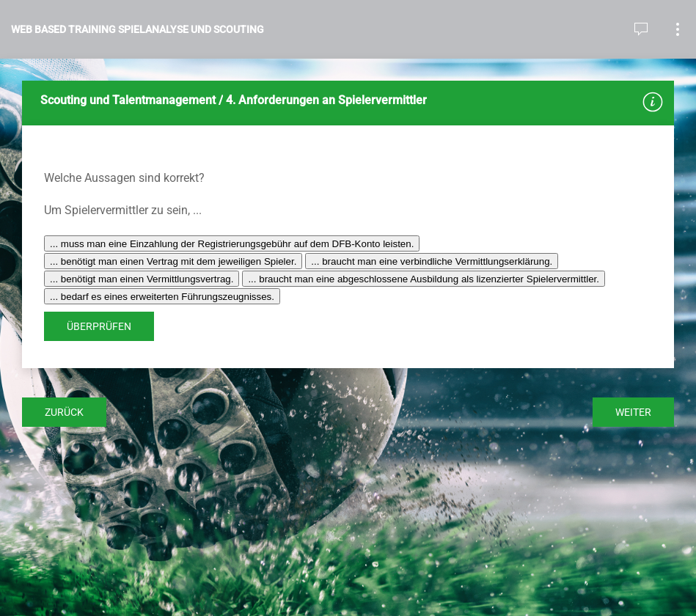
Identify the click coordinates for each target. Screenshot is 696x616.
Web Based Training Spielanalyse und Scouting (138, 29)
